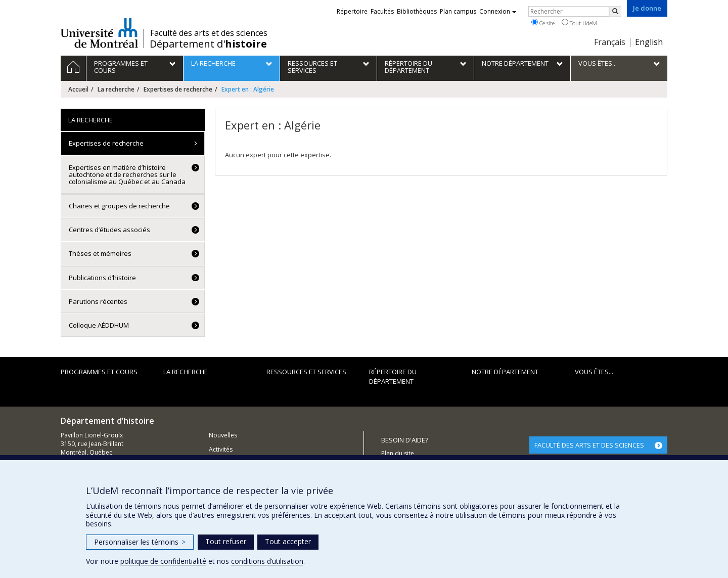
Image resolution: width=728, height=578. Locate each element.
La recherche (116, 89)
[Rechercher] (615, 11)
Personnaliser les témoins (140, 542)
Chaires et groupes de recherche (119, 206)
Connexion (498, 11)
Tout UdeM (579, 23)
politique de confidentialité (163, 561)
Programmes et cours (99, 372)
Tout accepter (288, 541)
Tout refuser (226, 541)
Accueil (78, 89)
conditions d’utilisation (267, 561)
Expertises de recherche (178, 89)
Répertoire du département (393, 376)
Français (610, 42)
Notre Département (505, 372)
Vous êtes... (594, 372)
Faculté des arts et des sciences (209, 33)
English (649, 42)
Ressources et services (306, 372)
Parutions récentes (98, 301)
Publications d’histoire (102, 278)
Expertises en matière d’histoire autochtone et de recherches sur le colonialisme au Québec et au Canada (127, 175)
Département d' (208, 44)
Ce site (543, 23)
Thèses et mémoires (100, 253)
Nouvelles (223, 435)
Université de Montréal (99, 33)
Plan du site (398, 453)
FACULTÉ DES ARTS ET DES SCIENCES (589, 445)
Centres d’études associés (109, 230)
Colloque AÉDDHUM (99, 325)
